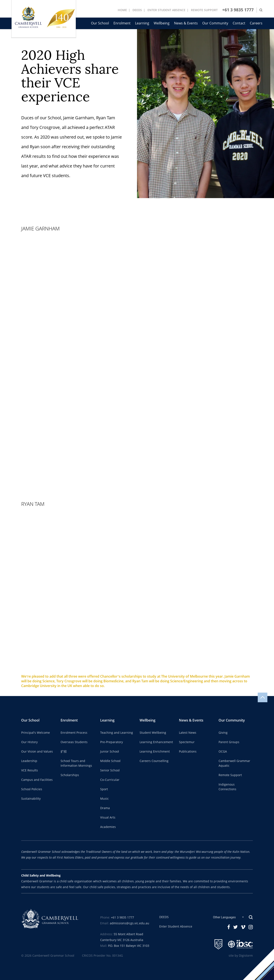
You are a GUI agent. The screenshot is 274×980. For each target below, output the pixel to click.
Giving (223, 733)
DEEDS (137, 10)
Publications (188, 751)
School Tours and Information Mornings (76, 763)
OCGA (223, 751)
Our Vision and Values (37, 751)
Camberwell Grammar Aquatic (234, 763)
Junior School (110, 751)
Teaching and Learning (117, 733)
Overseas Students (74, 742)
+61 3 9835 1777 (238, 10)
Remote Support (230, 775)
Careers (256, 23)
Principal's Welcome (36, 733)
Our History (29, 742)
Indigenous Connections (227, 787)
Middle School (110, 761)
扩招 (64, 751)
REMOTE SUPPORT (204, 10)
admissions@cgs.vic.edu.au (130, 923)
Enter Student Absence (176, 926)
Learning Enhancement (156, 742)
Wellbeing (162, 23)
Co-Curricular (110, 780)
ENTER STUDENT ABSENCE (166, 10)
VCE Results (30, 770)
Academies (108, 827)
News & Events (186, 23)
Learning (142, 23)
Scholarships (70, 775)
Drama (105, 808)
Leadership (29, 761)
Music (104, 799)
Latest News (188, 733)
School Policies (32, 789)
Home (122, 10)
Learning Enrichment (155, 751)
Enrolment (122, 23)
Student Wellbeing (153, 733)
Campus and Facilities (37, 780)
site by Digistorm (241, 956)
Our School (100, 23)
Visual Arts (108, 817)
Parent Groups (229, 742)
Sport (104, 789)
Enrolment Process (74, 733)
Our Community (215, 23)
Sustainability (31, 799)
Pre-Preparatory (112, 742)
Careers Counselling (154, 761)
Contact (239, 23)
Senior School (110, 770)
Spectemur (187, 742)
